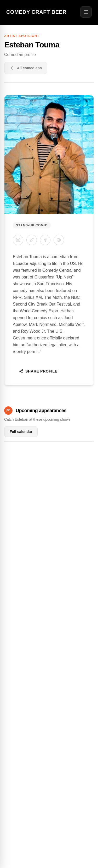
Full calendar (21, 432)
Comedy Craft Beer (36, 12)
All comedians (26, 68)
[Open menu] (86, 12)
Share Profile (38, 371)
